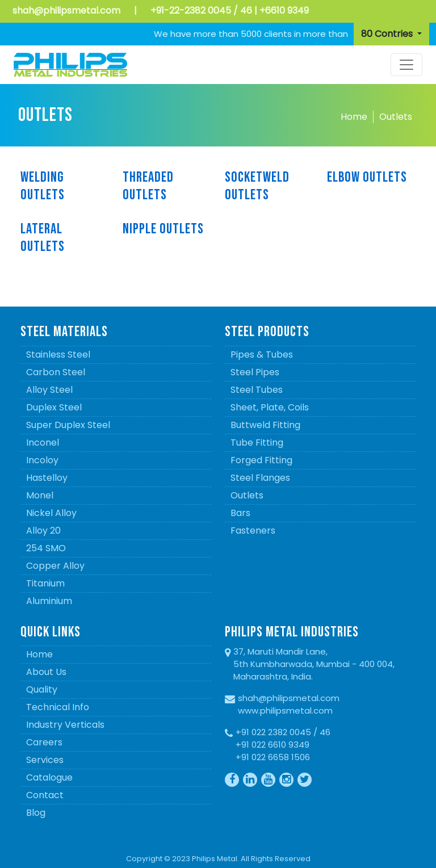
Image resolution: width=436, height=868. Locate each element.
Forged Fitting (261, 460)
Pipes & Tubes (262, 355)
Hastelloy (47, 478)
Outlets (396, 117)
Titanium (45, 583)
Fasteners (253, 531)
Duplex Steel (54, 407)
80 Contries (388, 34)
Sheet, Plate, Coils (270, 407)
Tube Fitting (257, 443)
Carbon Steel (56, 372)
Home (354, 117)
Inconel (43, 443)
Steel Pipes (255, 372)
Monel (40, 495)
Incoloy (42, 460)
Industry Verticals (65, 725)
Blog (36, 813)
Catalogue (49, 777)
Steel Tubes (257, 390)
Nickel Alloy (51, 513)
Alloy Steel (49, 390)
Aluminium (49, 601)
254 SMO (46, 548)
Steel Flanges (260, 478)
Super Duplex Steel (68, 425)
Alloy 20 (43, 531)
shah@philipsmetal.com (66, 11)
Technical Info (58, 707)
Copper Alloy (55, 566)
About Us (46, 672)
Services (45, 760)
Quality (42, 689)
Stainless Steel (58, 355)
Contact (45, 795)
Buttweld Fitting (265, 425)
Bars (240, 513)
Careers (44, 742)
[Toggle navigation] (406, 65)
